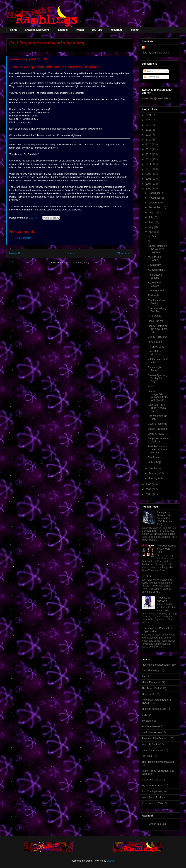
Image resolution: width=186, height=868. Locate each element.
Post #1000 (154, 316)
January (153, 478)
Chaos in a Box (157, 824)
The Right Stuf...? (158, 290)
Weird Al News (156, 434)
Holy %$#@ (154, 462)
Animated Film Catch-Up (155, 738)
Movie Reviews (150, 682)
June (152, 222)
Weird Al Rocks (150, 744)
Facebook (62, 30)
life (143, 676)
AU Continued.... (157, 270)
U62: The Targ (150, 670)
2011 (149, 164)
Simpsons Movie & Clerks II (158, 440)
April (151, 232)
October (153, 203)
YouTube (97, 30)
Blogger (111, 861)
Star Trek (147, 756)
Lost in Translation (158, 429)
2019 (149, 125)
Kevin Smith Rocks (152, 797)
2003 (149, 494)
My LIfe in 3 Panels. (154, 258)
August (153, 212)
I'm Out (152, 236)
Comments (151, 77)
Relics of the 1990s (152, 803)
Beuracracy (154, 265)
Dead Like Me (156, 321)
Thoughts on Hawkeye (163, 599)
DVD (144, 715)
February (154, 473)
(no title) (146, 576)
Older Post (124, 253)
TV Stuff (146, 721)
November (155, 198)
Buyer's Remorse (157, 424)
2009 (149, 174)
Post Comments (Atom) (77, 263)
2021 (149, 115)
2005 (149, 484)
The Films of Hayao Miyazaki (158, 762)
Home (14, 30)
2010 (149, 169)
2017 (149, 135)
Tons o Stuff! (155, 342)
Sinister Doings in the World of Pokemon (158, 249)
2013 (149, 154)
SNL (150, 241)
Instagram (116, 30)
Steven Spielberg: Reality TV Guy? (158, 378)
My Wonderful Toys (152, 785)
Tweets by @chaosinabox (156, 98)
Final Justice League (155, 276)
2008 (149, 179)
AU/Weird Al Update (155, 284)
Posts (148, 71)
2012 (149, 159)
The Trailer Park (151, 688)
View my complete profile (156, 53)
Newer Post (17, 253)
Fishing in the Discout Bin (156, 665)
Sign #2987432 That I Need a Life (157, 408)
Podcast (134, 30)
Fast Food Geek (151, 780)
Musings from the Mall (154, 709)
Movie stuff (148, 694)
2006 (149, 189)
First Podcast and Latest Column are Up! (158, 449)
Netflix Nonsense (151, 732)
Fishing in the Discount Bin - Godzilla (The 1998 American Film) (165, 518)
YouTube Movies (151, 726)
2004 (149, 489)
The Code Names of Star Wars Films (166, 549)
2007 (149, 184)
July (151, 217)
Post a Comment (22, 238)
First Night (154, 295)
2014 (149, 149)
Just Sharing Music (152, 791)
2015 (149, 144)
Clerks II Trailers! (157, 337)
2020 (149, 120)
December (155, 193)
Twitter (80, 30)
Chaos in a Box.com (37, 30)
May (151, 227)
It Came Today (156, 347)
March (152, 468)
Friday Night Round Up (155, 369)
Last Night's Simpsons (155, 353)
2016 (149, 140)
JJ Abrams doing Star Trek (157, 310)
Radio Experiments (152, 750)
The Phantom (155, 457)
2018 (149, 130)
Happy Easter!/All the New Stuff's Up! (158, 329)
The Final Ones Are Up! (156, 302)
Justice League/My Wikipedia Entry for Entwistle (158, 396)
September (155, 207)
